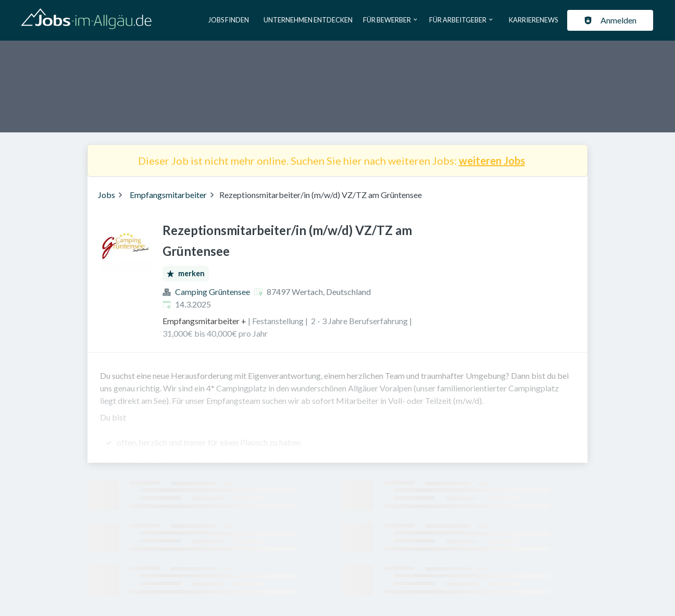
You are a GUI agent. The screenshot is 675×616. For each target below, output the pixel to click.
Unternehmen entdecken (308, 20)
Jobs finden (229, 20)
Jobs (107, 195)
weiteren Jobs (492, 161)
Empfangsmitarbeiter (168, 195)
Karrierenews (533, 20)
